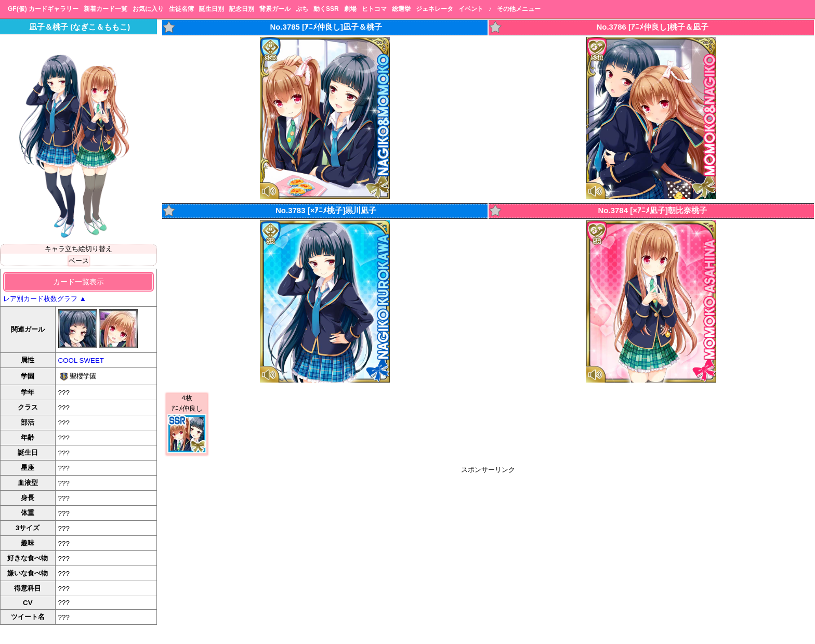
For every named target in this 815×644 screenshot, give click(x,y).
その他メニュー (519, 9)
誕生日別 (212, 9)
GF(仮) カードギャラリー (43, 9)
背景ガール (275, 9)
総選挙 (401, 9)
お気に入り (148, 9)
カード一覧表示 (78, 282)
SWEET (92, 360)
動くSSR (326, 9)
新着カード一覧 (106, 9)
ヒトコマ (374, 9)
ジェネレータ (435, 9)
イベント (471, 9)
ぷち (302, 9)
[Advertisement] (488, 547)
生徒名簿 (181, 9)
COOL (68, 360)
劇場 (350, 9)
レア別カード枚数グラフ (45, 299)
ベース (79, 261)
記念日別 (242, 9)
